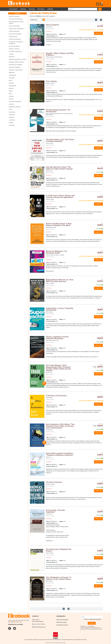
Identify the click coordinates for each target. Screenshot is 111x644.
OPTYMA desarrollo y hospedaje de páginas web (55, 643)
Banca (11, 80)
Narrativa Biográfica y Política (18, 59)
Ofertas (23, 9)
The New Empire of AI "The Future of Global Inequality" (60, 140)
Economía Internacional (16, 19)
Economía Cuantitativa (15, 51)
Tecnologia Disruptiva (15, 102)
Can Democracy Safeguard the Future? (59, 550)
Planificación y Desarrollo (16, 29)
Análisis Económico (14, 16)
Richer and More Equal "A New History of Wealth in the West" (59, 224)
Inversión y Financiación (16, 70)
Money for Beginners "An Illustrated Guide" (56, 252)
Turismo (11, 54)
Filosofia (11, 104)
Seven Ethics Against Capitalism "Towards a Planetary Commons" (60, 454)
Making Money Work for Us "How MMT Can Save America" (60, 281)
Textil (10, 109)
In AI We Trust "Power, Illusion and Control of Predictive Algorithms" (60, 196)
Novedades (13, 9)
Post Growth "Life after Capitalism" (55, 511)
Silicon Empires (52, 25)
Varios (11, 91)
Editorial (41, 9)
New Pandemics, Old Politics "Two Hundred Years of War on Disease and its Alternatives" (60, 426)
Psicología (12, 115)
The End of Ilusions (54, 482)
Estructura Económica (15, 34)
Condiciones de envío (62, 625)
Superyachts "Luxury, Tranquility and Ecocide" (60, 309)
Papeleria (11, 117)
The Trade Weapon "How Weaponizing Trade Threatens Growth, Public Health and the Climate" (58, 368)
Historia (11, 96)
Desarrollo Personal (15, 107)
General (11, 123)
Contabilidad (13, 75)
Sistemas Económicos (15, 39)
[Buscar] (83, 9)
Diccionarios (13, 86)
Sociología (12, 112)
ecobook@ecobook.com (39, 627)
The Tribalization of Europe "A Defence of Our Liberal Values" (59, 578)
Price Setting (51, 81)
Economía (12, 125)
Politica (11, 99)
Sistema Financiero (14, 31)
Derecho (11, 88)
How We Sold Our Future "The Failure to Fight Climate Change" (59, 168)
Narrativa (12, 57)
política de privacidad (95, 619)
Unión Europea (13, 37)
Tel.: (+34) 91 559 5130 (39, 624)
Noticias (32, 9)
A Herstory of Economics (56, 396)
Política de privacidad (62, 620)
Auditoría (12, 78)
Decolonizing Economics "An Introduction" (58, 111)
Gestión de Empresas (15, 67)
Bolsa (10, 94)
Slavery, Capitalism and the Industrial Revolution (57, 338)
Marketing (12, 73)
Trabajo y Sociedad (14, 49)
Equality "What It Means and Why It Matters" (60, 54)
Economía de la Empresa (16, 65)
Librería (50, 9)
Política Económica (14, 26)
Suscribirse (92, 623)
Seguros (11, 83)
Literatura (12, 120)
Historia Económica (14, 46)
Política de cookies (61, 622)
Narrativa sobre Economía (16, 62)
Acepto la (92, 619)
